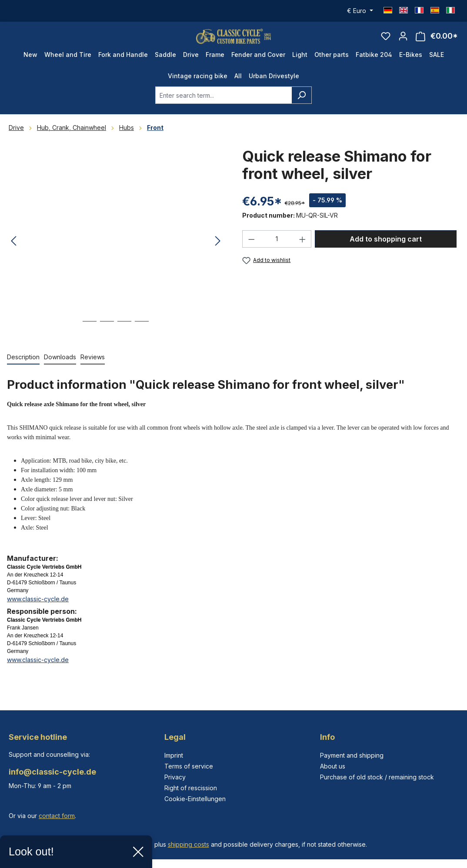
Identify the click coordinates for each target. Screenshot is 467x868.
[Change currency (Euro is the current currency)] (360, 11)
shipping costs (188, 844)
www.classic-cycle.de (38, 610)
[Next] (218, 253)
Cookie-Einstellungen (195, 799)
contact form (57, 816)
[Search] (302, 106)
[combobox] (223, 106)
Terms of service (189, 766)
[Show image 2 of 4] (107, 339)
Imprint (174, 755)
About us (333, 766)
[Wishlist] (386, 42)
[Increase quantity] (303, 250)
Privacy (175, 777)
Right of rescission (191, 788)
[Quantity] (277, 250)
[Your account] (403, 42)
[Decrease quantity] (251, 250)
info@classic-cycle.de (52, 772)
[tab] (23, 369)
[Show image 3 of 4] (124, 339)
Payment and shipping (352, 755)
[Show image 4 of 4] (142, 339)
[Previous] (13, 253)
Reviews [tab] (93, 368)
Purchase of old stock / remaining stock (377, 777)
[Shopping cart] (437, 42)
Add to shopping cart (386, 250)
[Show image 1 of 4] (90, 339)
